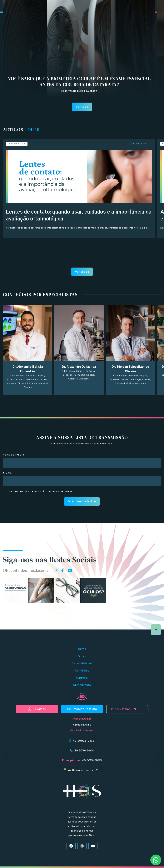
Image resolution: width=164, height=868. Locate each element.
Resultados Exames (82, 731)
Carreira (82, 678)
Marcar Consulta (82, 709)
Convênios (82, 671)
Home (82, 649)
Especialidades (82, 664)
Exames (37, 709)
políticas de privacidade (56, 492)
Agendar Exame (82, 725)
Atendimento (82, 685)
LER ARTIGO (141, 144)
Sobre (82, 656)
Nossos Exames (82, 719)
